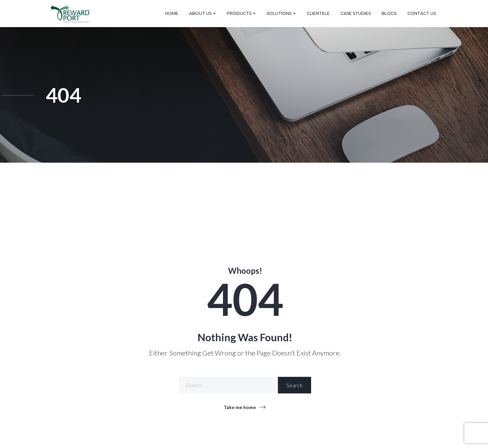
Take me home (240, 407)
